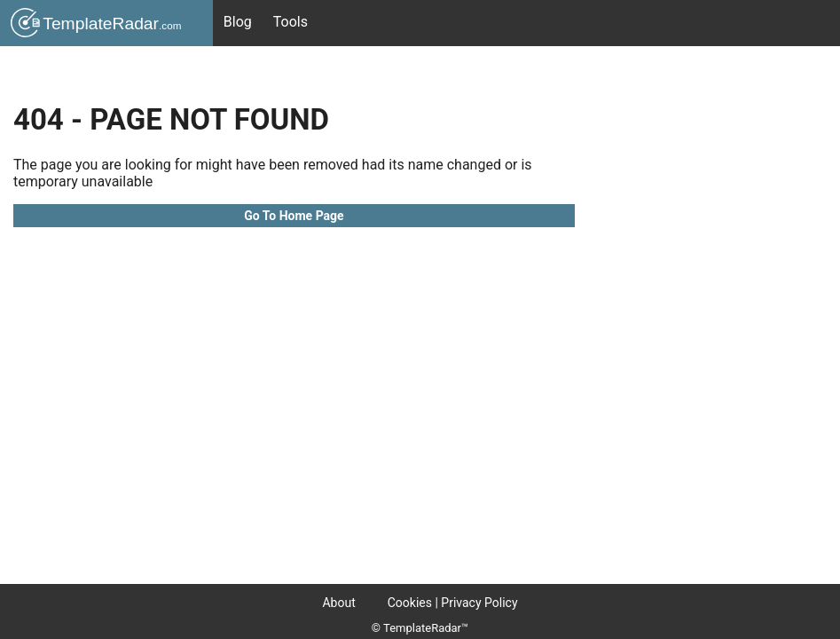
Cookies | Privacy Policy (453, 603)
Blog (238, 22)
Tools (290, 22)
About (338, 603)
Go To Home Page (294, 216)
